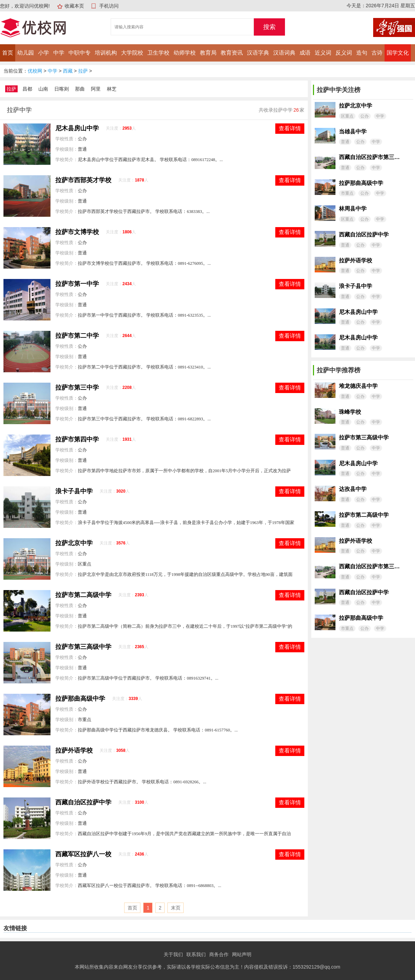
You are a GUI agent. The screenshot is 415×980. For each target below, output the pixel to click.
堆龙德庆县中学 (358, 386)
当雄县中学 (353, 132)
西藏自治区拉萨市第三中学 (369, 157)
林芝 (112, 89)
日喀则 (62, 89)
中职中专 (80, 53)
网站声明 (242, 954)
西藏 (68, 71)
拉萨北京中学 (74, 543)
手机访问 (109, 6)
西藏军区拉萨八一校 (83, 854)
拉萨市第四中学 (77, 439)
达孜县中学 (353, 489)
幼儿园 (26, 53)
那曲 (80, 89)
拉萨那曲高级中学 (80, 699)
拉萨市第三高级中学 (83, 647)
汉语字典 (258, 53)
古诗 (377, 53)
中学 (59, 53)
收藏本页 (74, 6)
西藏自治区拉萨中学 (83, 802)
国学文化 (398, 53)
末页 (176, 908)
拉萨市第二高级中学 (83, 595)
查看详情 (290, 128)
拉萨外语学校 (74, 750)
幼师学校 (185, 53)
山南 (43, 89)
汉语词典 (284, 53)
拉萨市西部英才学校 (83, 180)
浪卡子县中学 (74, 491)
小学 (44, 53)
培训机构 (106, 53)
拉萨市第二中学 (77, 336)
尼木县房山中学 (77, 128)
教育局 (208, 53)
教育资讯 (232, 53)
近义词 (323, 53)
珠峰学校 (350, 412)
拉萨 (83, 71)
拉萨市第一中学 (77, 284)
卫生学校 (158, 53)
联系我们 (196, 954)
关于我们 (173, 954)
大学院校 (132, 53)
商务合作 (219, 954)
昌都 (27, 89)
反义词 (344, 53)
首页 (8, 53)
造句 (362, 53)
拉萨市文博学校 (77, 232)
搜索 (269, 27)
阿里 (96, 89)
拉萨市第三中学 (77, 388)
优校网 (35, 71)
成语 (305, 53)
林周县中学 (353, 209)
